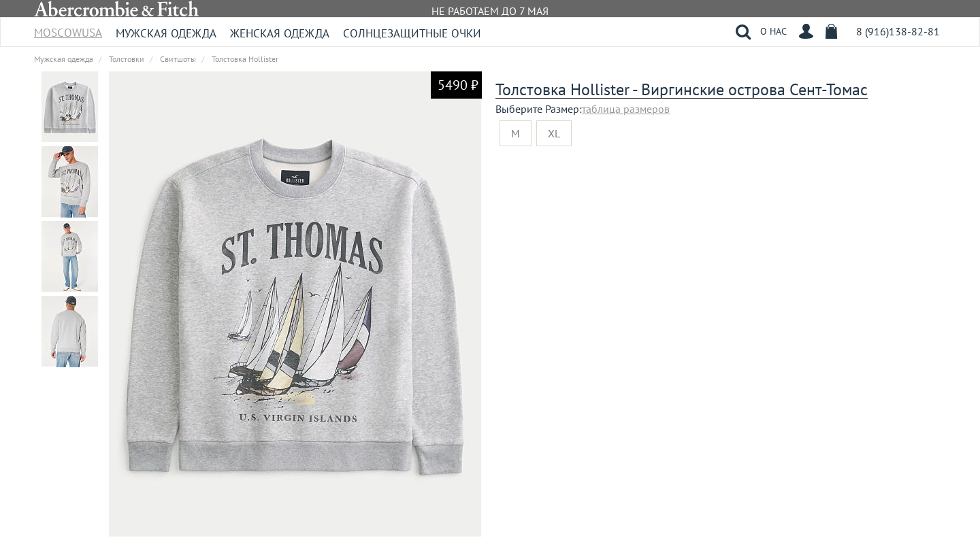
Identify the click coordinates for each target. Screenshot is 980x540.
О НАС (773, 31)
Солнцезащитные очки (412, 33)
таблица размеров (626, 109)
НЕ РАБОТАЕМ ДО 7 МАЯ (490, 11)
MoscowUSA (68, 28)
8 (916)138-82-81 (898, 31)
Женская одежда (280, 33)
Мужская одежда (166, 33)
